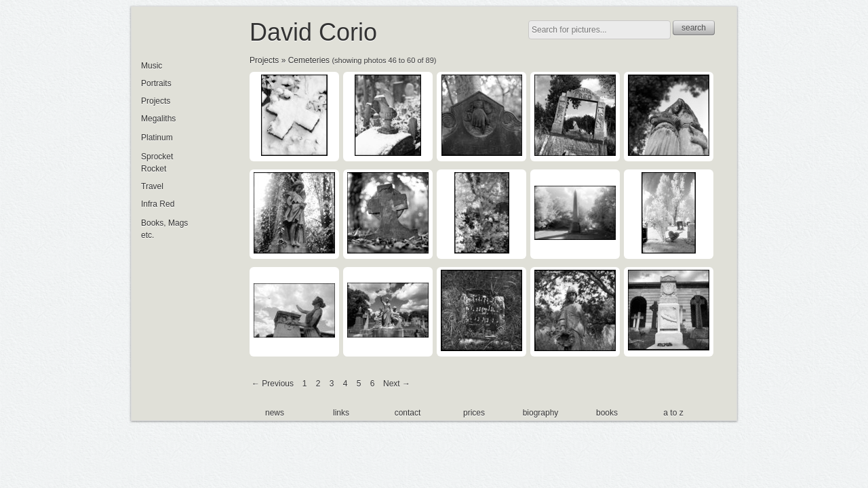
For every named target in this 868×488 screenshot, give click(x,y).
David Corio (313, 32)
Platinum (157, 138)
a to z (673, 413)
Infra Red (158, 204)
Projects (264, 60)
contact (408, 413)
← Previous (273, 384)
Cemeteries (309, 60)
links (341, 413)
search (694, 28)
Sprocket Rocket (157, 163)
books (607, 413)
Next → (397, 384)
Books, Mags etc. (164, 229)
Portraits (156, 83)
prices (474, 413)
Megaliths (158, 119)
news (275, 413)
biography (541, 413)
